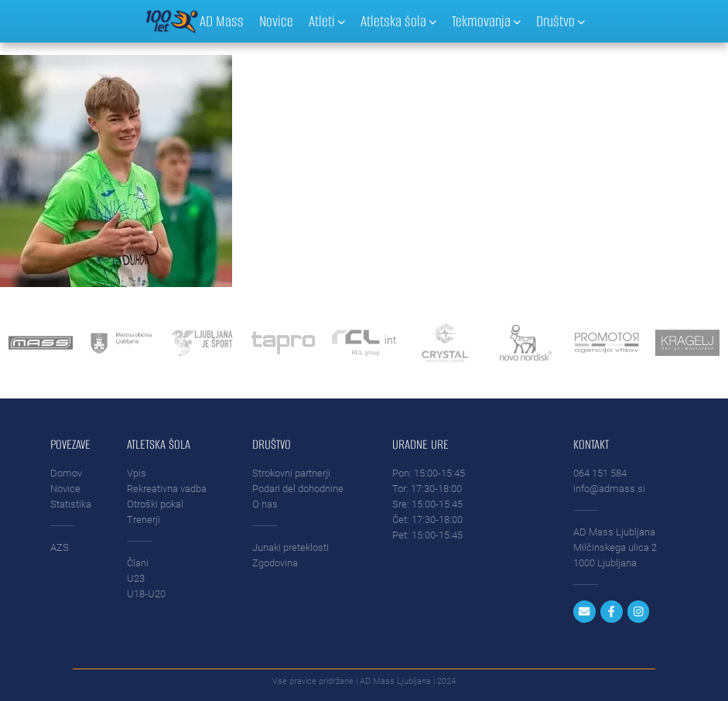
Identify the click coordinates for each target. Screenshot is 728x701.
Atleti (327, 21)
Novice (276, 21)
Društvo (561, 21)
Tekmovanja (486, 21)
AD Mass (222, 21)
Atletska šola (398, 21)
